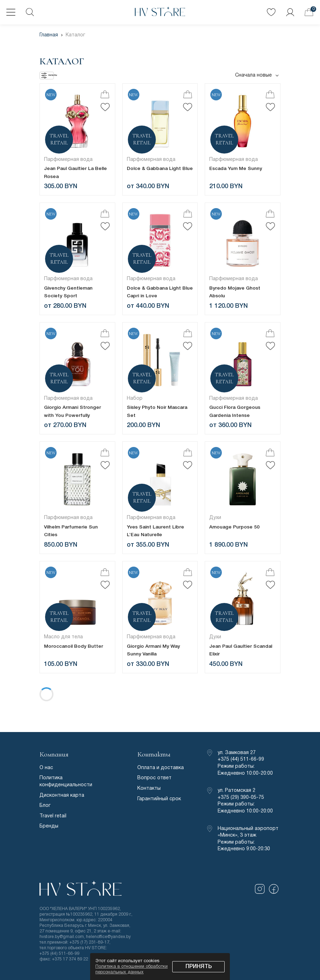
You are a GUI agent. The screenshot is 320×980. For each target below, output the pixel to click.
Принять (199, 967)
